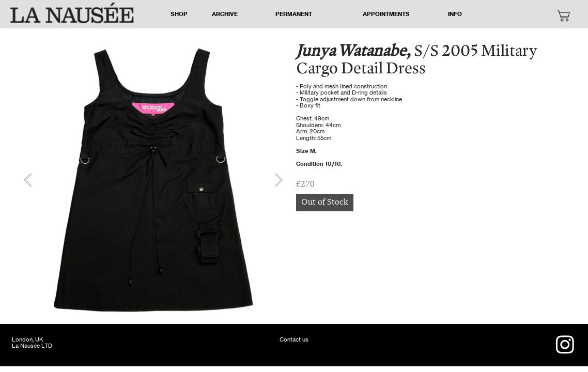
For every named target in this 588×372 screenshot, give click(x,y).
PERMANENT (294, 14)
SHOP (179, 14)
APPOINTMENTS (386, 14)
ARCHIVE (225, 14)
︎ (564, 17)
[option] (153, 180)
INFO (455, 14)
